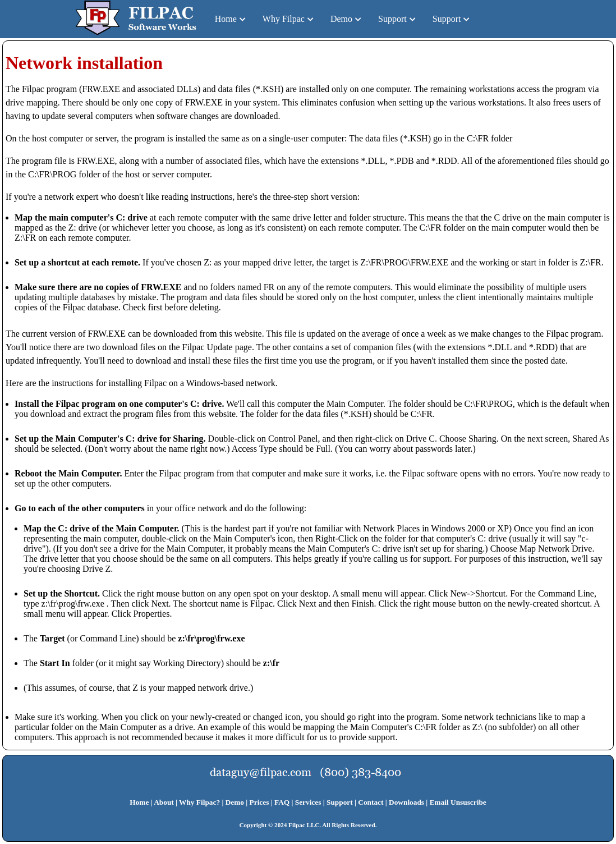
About (164, 802)
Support (392, 19)
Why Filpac (284, 19)
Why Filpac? (199, 802)
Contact (371, 802)
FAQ (282, 802)
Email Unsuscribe (458, 802)
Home (226, 19)
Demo (341, 19)
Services (308, 802)
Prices (259, 802)
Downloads (406, 802)
